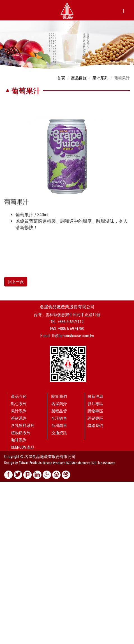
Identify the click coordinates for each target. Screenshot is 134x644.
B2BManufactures (78, 463)
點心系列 (19, 404)
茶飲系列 (19, 418)
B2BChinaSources (103, 463)
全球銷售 (59, 418)
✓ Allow (7, 496)
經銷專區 (95, 418)
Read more (11, 540)
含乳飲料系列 (23, 426)
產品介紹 (19, 396)
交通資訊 (59, 433)
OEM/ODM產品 (23, 447)
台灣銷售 (59, 426)
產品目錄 (79, 78)
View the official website (41, 540)
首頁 (61, 78)
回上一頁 (16, 282)
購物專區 (95, 411)
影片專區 (95, 404)
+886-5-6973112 (71, 322)
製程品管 (59, 411)
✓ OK (130, 641)
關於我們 (59, 396)
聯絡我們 (95, 426)
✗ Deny (6, 501)
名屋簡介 (59, 404)
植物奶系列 (21, 433)
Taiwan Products (54, 463)
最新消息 (95, 396)
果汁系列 (100, 78)
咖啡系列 (19, 440)
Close (5, 485)
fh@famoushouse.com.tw (73, 336)
